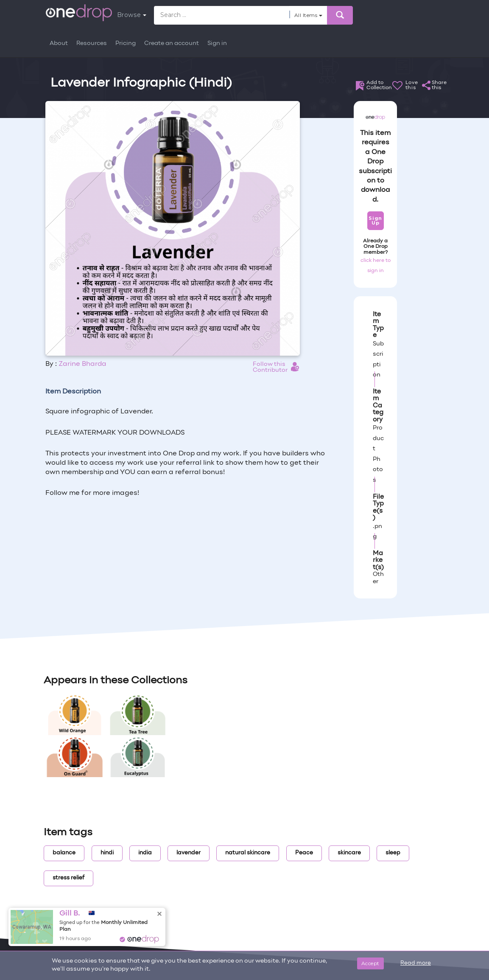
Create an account (172, 44)
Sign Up (375, 220)
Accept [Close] (370, 963)
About (59, 44)
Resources (92, 44)
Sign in (217, 44)
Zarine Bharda (82, 364)
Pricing (126, 44)
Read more (416, 963)
